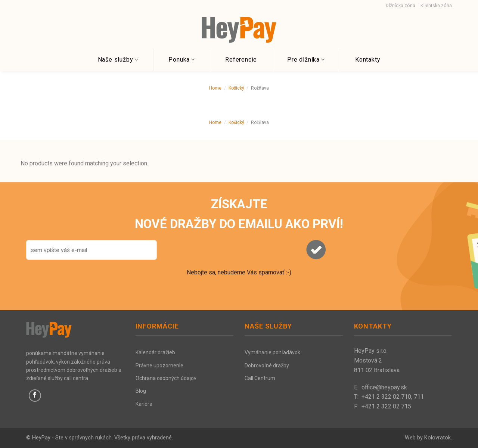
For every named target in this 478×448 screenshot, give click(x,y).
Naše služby (118, 60)
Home (215, 88)
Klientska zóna (436, 5)
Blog (141, 391)
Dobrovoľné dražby (267, 365)
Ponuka (182, 60)
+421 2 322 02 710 (386, 397)
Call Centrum (260, 378)
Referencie (241, 60)
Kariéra (144, 404)
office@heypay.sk (384, 387)
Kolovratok (437, 438)
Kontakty (368, 60)
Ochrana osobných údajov (166, 378)
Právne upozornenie (159, 365)
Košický (236, 88)
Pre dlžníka (306, 60)
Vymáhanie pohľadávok (272, 352)
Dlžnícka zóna (401, 5)
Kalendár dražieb (155, 352)
